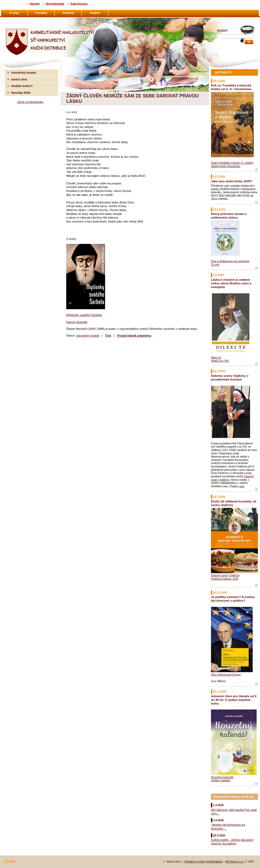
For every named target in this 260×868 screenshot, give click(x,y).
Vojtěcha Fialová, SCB (225, 579)
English (95, 13)
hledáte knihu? (22, 86)
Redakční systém (195, 861)
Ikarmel (35, 4)
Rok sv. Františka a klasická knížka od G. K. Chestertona (231, 87)
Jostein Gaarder (221, 780)
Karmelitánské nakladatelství (25, 20)
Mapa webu (174, 861)
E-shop (15, 13)
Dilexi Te (216, 357)
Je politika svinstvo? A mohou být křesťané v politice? (233, 599)
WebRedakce (214, 861)
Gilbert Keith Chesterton (226, 166)
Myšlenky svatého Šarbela (84, 315)
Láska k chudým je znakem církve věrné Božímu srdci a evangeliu (231, 283)
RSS (13, 861)
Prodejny (68, 13)
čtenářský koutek (88, 335)
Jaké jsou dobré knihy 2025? (232, 181)
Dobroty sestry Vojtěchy (225, 575)
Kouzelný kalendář (222, 777)
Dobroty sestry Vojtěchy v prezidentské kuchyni (230, 377)
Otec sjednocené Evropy (226, 675)
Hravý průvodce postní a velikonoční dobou (229, 216)
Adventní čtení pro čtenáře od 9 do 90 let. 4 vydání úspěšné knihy (234, 700)
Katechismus (79, 4)
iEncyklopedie (55, 4)
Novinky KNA (21, 93)
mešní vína (19, 79)
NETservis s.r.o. (235, 861)
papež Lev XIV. (220, 361)
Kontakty (41, 13)
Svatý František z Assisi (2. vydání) (232, 163)
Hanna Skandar (77, 322)
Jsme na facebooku (30, 102)
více (242, 486)
